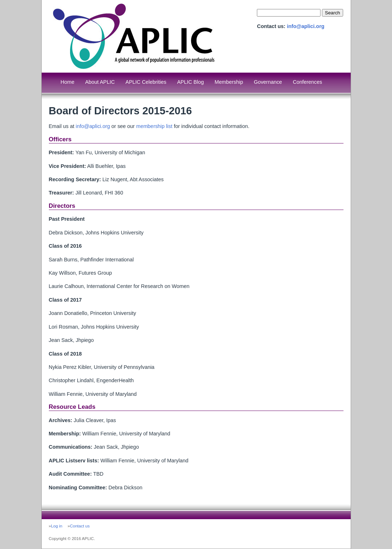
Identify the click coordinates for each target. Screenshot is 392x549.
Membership (229, 82)
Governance (268, 82)
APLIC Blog (190, 82)
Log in (57, 526)
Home (68, 82)
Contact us (80, 526)
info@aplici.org (305, 26)
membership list (154, 126)
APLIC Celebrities (146, 82)
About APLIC (100, 82)
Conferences (308, 82)
